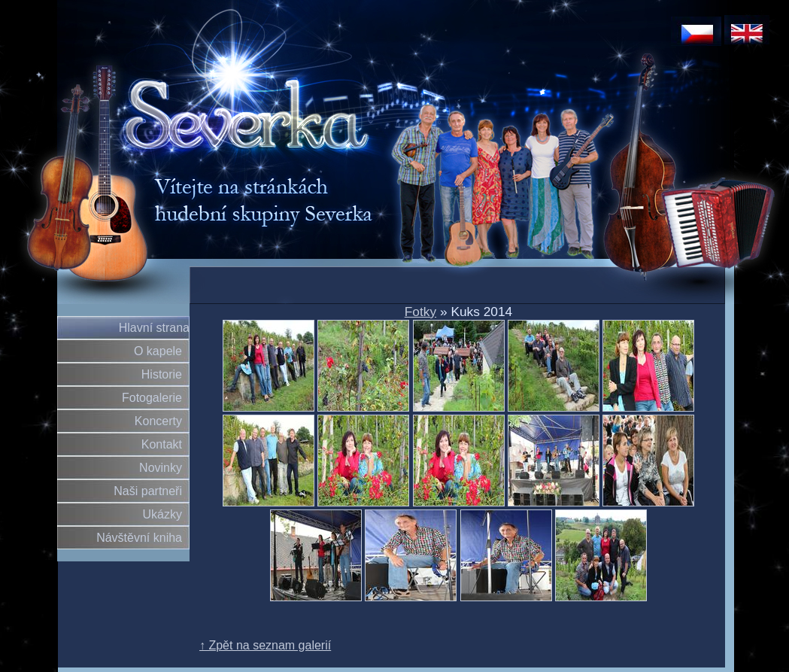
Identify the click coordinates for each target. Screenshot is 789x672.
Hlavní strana (154, 328)
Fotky (420, 312)
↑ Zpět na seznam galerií (265, 645)
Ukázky (162, 514)
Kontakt (162, 444)
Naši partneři (148, 491)
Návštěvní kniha (139, 538)
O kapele (158, 351)
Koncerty (158, 421)
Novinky (161, 468)
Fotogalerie (152, 398)
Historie (162, 374)
